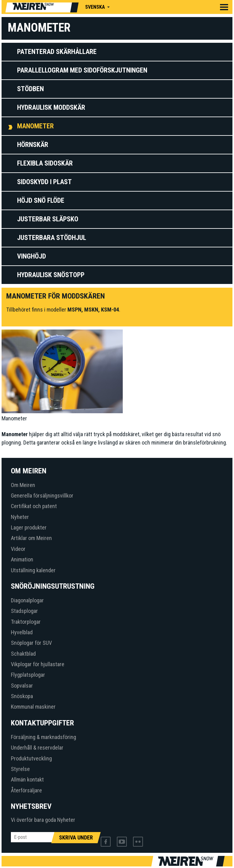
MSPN (74, 310)
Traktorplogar (26, 622)
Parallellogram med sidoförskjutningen (82, 70)
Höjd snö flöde (41, 200)
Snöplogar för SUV (31, 643)
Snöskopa (22, 696)
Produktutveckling (31, 758)
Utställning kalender (33, 570)
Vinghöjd (32, 256)
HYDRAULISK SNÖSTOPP (51, 275)
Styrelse (20, 769)
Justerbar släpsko (48, 219)
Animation (22, 559)
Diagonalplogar (27, 600)
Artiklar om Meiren (31, 538)
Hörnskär (33, 145)
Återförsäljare (26, 790)
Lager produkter (29, 527)
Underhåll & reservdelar (37, 748)
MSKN (91, 310)
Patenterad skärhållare (57, 52)
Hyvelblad (22, 632)
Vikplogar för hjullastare (38, 664)
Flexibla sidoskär (45, 163)
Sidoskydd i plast (44, 182)
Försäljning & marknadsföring (44, 737)
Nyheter (20, 517)
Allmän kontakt (27, 779)
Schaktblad (23, 654)
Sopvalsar (22, 686)
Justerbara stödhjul (52, 238)
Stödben (30, 89)
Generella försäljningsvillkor (42, 496)
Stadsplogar (24, 611)
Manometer (35, 126)
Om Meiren (23, 485)
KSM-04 (110, 310)
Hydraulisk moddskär (51, 107)
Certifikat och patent (34, 506)
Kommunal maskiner (33, 707)
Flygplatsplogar (28, 675)
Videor (18, 549)
